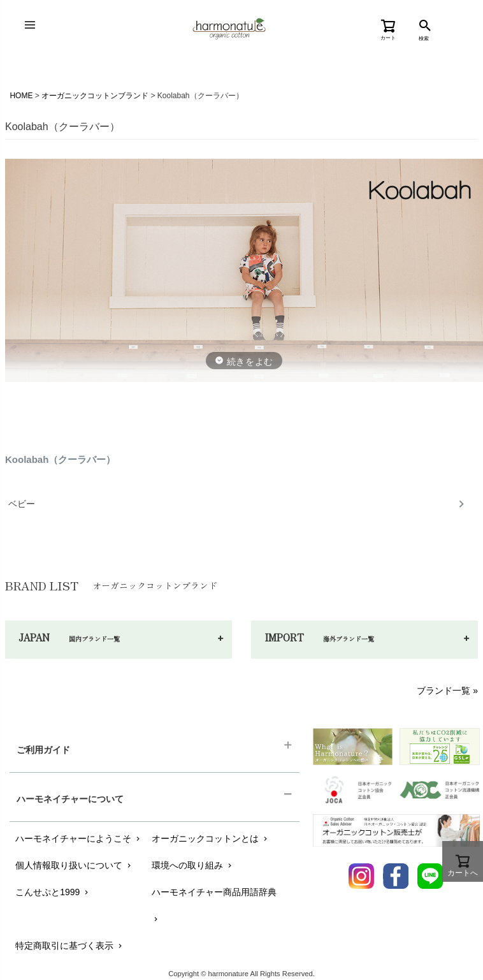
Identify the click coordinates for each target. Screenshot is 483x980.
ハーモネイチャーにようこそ (79, 838)
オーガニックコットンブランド (95, 96)
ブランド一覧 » (447, 691)
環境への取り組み (193, 865)
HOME (21, 96)
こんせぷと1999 (53, 892)
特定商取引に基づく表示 (70, 946)
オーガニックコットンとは (211, 838)
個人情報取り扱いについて (74, 865)
